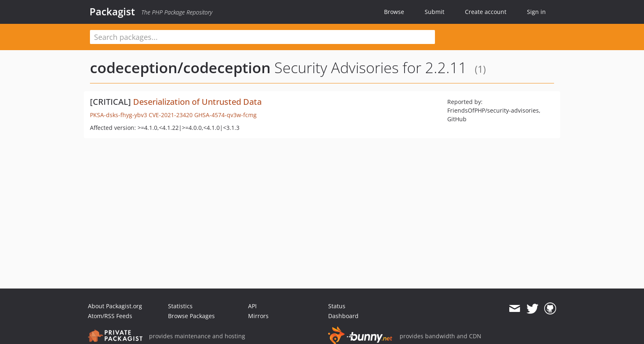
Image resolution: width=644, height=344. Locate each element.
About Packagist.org (115, 306)
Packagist (112, 12)
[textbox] (262, 37)
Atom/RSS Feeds (110, 316)
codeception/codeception (180, 68)
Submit (435, 12)
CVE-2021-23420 (171, 115)
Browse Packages (191, 316)
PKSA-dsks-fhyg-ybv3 (118, 115)
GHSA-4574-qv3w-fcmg (225, 115)
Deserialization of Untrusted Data (197, 102)
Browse (394, 12)
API (252, 306)
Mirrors (258, 316)
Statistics (180, 306)
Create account (486, 12)
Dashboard (343, 316)
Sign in (536, 12)
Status (337, 306)
